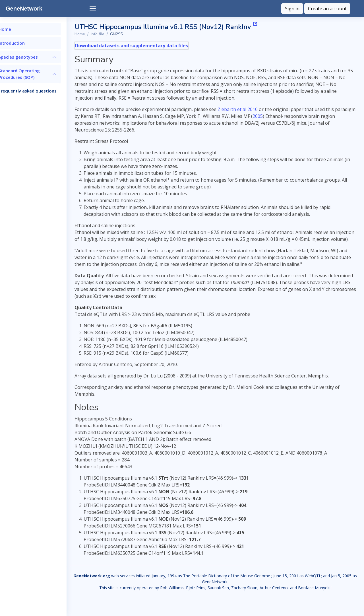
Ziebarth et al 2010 (257, 109)
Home (99, 34)
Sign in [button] (292, 9)
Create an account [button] (327, 9)
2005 (299, 116)
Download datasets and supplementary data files (151, 46)
